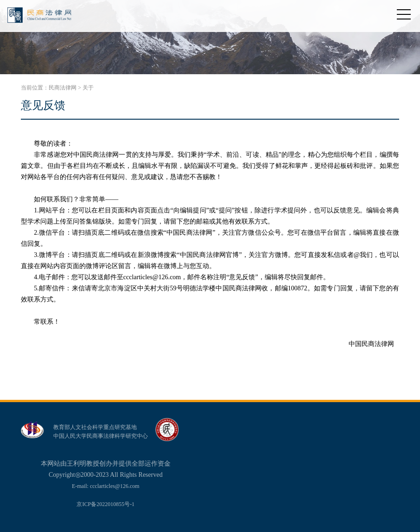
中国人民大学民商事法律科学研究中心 (101, 436)
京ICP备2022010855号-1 (105, 504)
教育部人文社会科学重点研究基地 (95, 427)
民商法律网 (63, 88)
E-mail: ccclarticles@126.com (106, 486)
